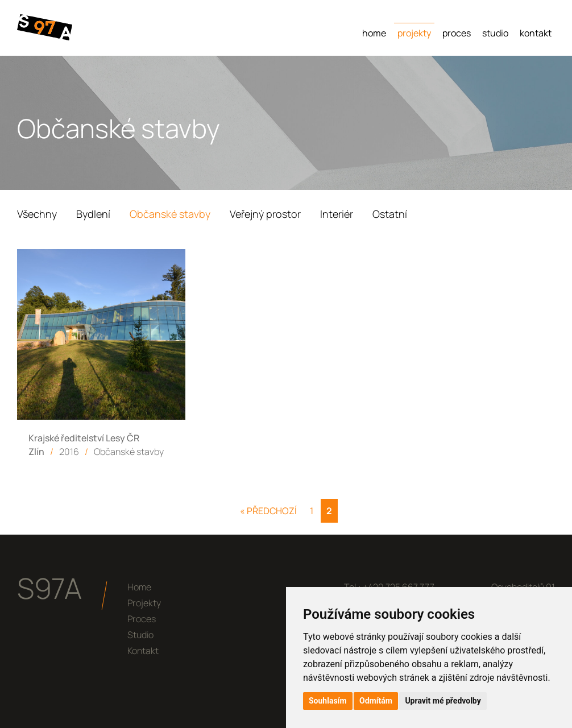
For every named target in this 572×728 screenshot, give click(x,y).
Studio (495, 33)
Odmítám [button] (376, 701)
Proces (457, 33)
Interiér (337, 214)
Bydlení (93, 214)
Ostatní (390, 214)
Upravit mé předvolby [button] (443, 701)
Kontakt (536, 33)
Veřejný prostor (265, 214)
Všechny (37, 214)
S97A (49, 588)
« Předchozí (268, 511)
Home (374, 33)
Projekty (414, 33)
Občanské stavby (170, 214)
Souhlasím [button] (328, 701)
